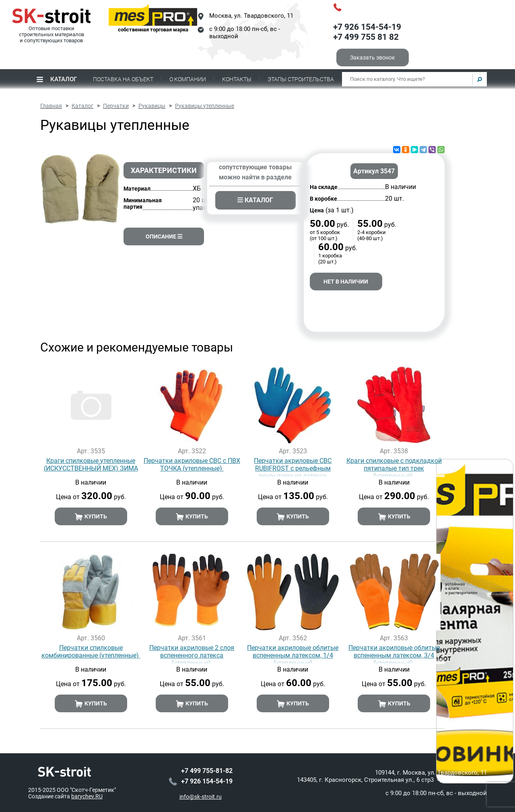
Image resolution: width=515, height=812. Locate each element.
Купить (91, 517)
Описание (164, 236)
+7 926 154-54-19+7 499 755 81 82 (367, 32)
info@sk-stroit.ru (201, 796)
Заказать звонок (373, 58)
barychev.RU (87, 796)
